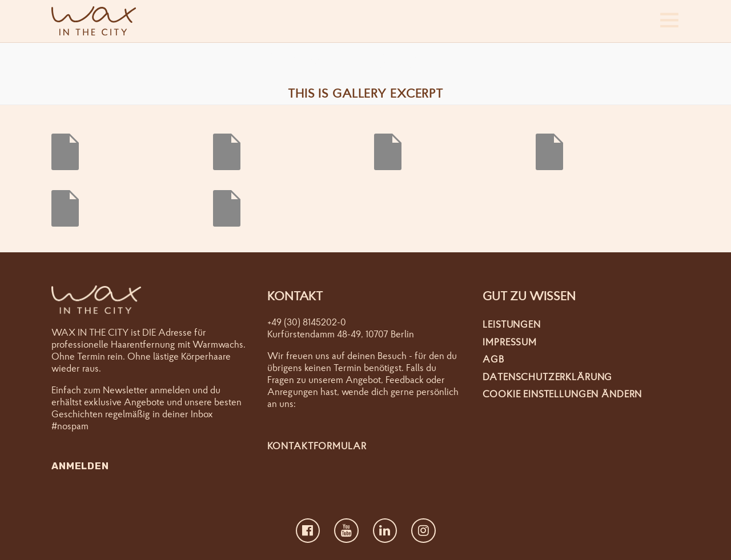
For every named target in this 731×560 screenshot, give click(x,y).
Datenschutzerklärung (547, 376)
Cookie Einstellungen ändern (562, 394)
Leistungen (512, 324)
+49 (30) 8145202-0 (307, 322)
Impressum (510, 342)
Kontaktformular (317, 446)
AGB (493, 359)
